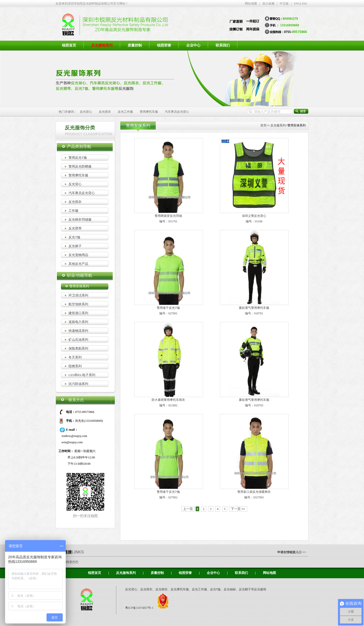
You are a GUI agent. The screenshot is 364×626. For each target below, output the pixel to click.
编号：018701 (254, 313)
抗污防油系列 (78, 384)
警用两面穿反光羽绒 (168, 216)
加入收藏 (268, 4)
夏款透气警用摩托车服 (254, 308)
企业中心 (193, 45)
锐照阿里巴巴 (69, 562)
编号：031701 (168, 221)
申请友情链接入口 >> (292, 552)
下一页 (238, 509)
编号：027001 (168, 313)
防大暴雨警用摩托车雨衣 (168, 400)
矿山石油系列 (78, 340)
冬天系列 (75, 357)
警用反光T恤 (78, 158)
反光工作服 (125, 112)
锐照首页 (69, 45)
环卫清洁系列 (78, 295)
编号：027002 (168, 497)
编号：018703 (254, 405)
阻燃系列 (75, 366)
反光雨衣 (105, 112)
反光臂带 (75, 228)
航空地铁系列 (78, 304)
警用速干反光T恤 (168, 308)
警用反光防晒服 (80, 166)
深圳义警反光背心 (254, 216)
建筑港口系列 (78, 313)
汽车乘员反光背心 (177, 112)
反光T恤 (74, 237)
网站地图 (251, 4)
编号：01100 (254, 221)
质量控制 (135, 45)
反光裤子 (75, 246)
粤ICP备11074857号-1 (140, 608)
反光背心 (86, 112)
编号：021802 (168, 405)
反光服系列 (278, 125)
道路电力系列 (78, 322)
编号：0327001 (254, 497)
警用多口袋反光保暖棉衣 (254, 492)
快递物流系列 (78, 331)
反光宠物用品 (78, 255)
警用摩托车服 (149, 112)
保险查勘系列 (78, 348)
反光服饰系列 (126, 573)
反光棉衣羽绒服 (80, 219)
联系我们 (223, 45)
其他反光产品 (78, 264)
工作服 (73, 211)
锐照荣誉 (164, 45)
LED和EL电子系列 (82, 375)
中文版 (284, 4)
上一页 (188, 509)
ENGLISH (300, 4)
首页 (263, 125)
